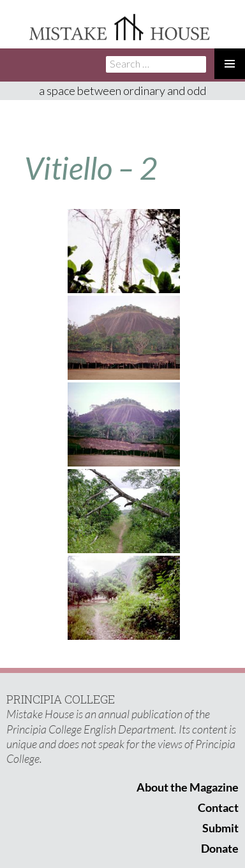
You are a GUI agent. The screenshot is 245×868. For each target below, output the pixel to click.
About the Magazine (188, 787)
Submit (220, 828)
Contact (218, 807)
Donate (220, 848)
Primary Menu (230, 64)
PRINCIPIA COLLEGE (61, 699)
